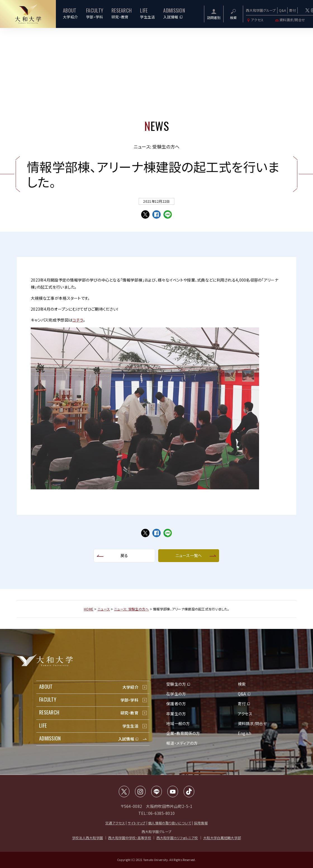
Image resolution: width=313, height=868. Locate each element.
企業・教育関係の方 (183, 733)
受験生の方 (176, 684)
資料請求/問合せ (290, 20)
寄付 (292, 10)
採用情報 (201, 823)
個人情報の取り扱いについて (170, 823)
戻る (124, 555)
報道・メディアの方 (182, 743)
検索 (242, 684)
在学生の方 (176, 694)
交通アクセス (115, 823)
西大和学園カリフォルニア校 (177, 838)
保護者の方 (176, 704)
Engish (245, 733)
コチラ (78, 320)
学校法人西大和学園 (88, 838)
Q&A (283, 10)
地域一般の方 (178, 723)
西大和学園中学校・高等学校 (130, 838)
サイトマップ (137, 823)
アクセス (255, 20)
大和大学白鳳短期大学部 (222, 838)
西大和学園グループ (261, 10)
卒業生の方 (176, 714)
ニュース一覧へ (189, 555)
